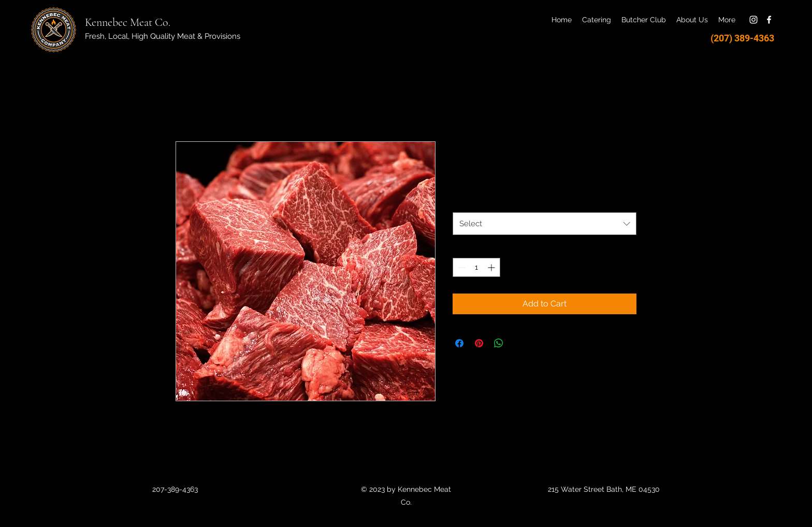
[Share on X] (518, 343)
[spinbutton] (476, 267)
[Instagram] (753, 20)
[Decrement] (461, 267)
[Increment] (492, 267)
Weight (467, 202)
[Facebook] (769, 20)
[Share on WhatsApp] (499, 343)
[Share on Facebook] (459, 343)
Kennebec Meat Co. (128, 22)
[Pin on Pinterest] (479, 343)
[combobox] (545, 224)
